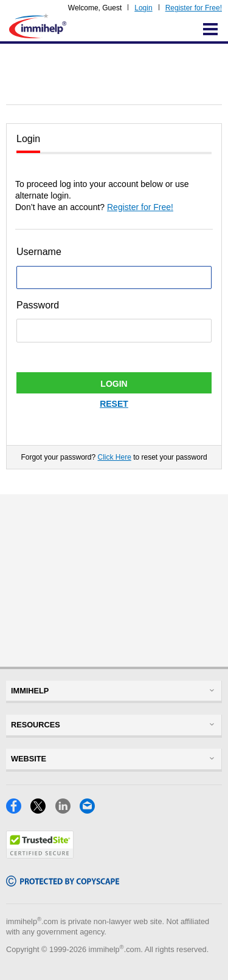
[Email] (91, 810)
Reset (114, 404)
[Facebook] (18, 810)
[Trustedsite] (40, 855)
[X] (43, 810)
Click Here (114, 457)
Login (143, 8)
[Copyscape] (63, 883)
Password (38, 305)
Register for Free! (194, 8)
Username (39, 252)
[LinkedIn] (67, 810)
